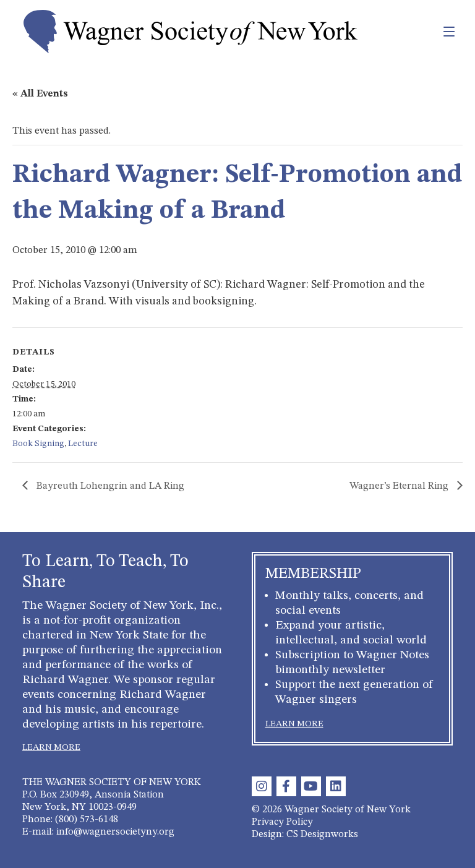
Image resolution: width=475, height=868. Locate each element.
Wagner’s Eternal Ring (400, 486)
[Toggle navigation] (422, 32)
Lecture (83, 444)
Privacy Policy (282, 822)
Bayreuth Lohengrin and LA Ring (109, 486)
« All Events (40, 94)
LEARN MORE (51, 747)
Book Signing (38, 444)
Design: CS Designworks (305, 835)
